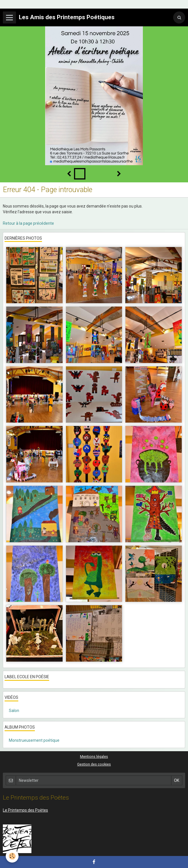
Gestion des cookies (94, 764)
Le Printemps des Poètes (25, 810)
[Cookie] (12, 856)
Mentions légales (94, 756)
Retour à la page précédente (28, 223)
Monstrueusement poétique (34, 740)
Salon (14, 711)
